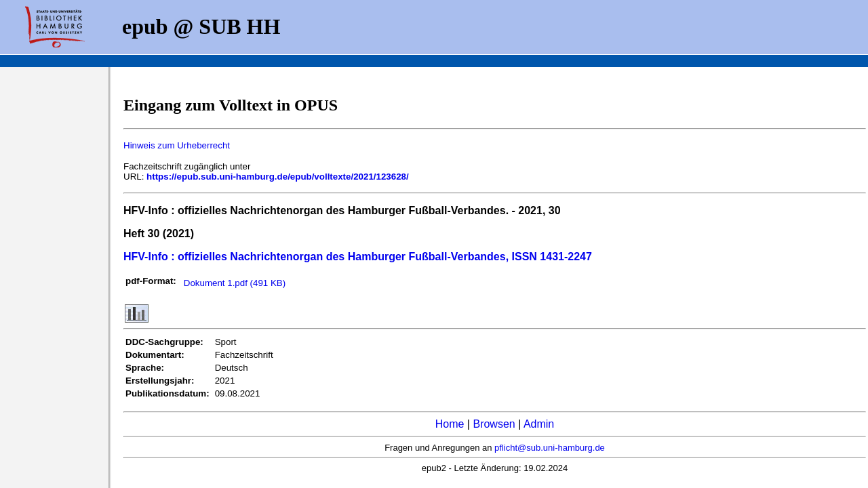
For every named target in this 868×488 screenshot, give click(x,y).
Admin (539, 424)
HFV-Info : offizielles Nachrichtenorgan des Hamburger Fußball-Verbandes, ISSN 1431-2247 (358, 257)
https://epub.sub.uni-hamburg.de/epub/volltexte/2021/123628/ (278, 177)
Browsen (494, 424)
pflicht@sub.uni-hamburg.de (550, 448)
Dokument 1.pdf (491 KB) (235, 283)
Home (450, 424)
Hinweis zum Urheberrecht (177, 145)
